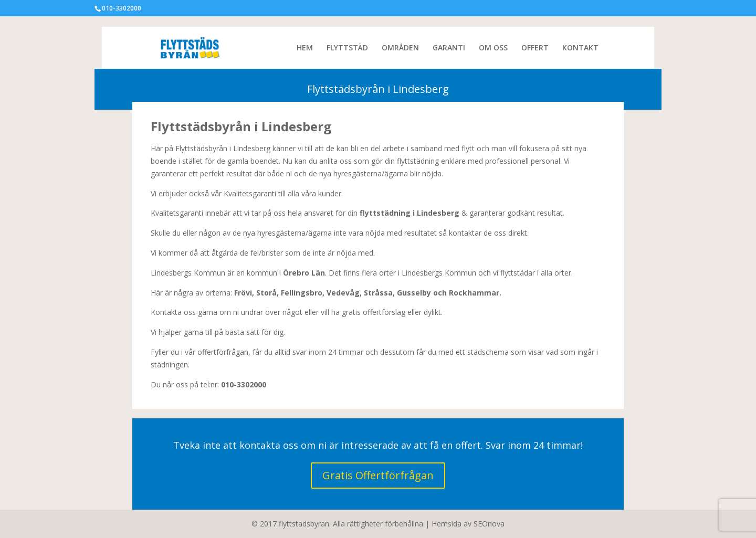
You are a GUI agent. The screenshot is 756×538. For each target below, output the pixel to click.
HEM (305, 48)
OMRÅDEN (400, 48)
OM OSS (493, 48)
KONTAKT (580, 48)
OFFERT (535, 48)
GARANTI (449, 48)
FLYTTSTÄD (347, 48)
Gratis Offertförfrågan (378, 475)
